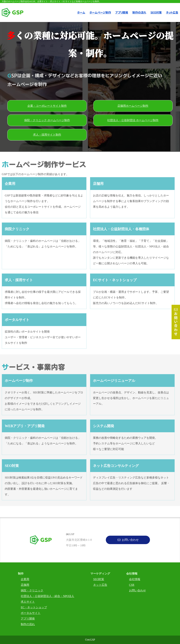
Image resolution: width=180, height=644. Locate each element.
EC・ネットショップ (34, 607)
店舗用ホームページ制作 (133, 106)
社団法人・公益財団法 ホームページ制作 (133, 120)
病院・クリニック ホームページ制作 (47, 120)
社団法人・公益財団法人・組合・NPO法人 (47, 596)
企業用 (25, 579)
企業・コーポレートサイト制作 (47, 106)
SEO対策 (156, 12)
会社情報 (135, 579)
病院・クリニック (32, 590)
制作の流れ (139, 12)
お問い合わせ (176, 324)
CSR (132, 585)
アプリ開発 (122, 12)
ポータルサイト (31, 613)
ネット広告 (100, 585)
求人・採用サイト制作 (47, 135)
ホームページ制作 (100, 12)
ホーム (81, 12)
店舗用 (25, 585)
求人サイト (28, 602)
